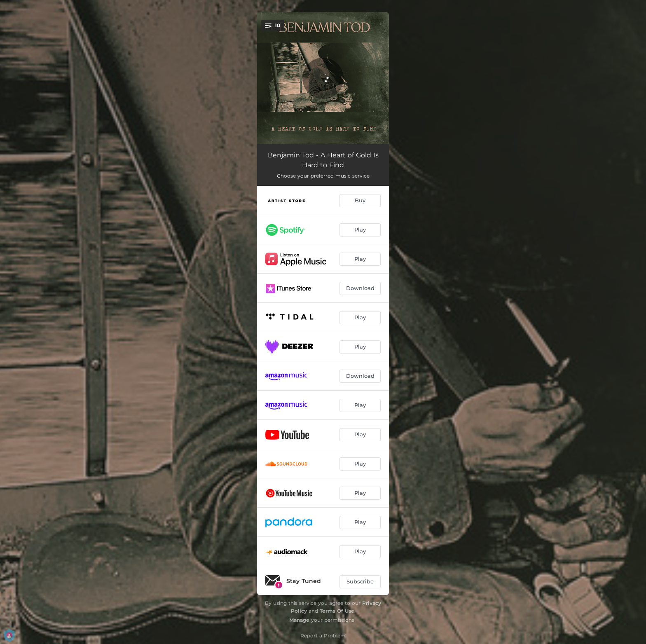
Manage (299, 620)
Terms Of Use (337, 611)
